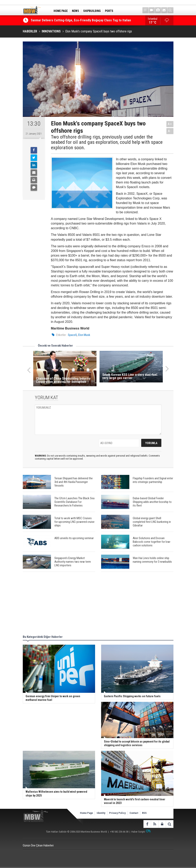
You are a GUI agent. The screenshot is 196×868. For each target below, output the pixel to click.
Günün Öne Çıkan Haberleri (38, 845)
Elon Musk (84, 335)
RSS (144, 813)
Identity (101, 813)
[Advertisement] (98, 604)
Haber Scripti (138, 832)
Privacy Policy (117, 813)
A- (170, 131)
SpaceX (72, 335)
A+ (170, 124)
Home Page (86, 813)
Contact (134, 813)
